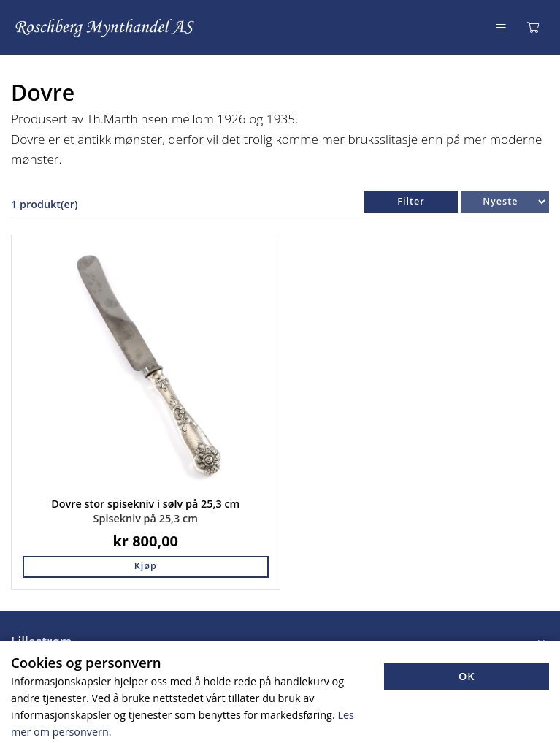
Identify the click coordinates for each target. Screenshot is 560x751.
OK (467, 676)
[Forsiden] (106, 27)
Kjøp (146, 566)
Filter (411, 201)
